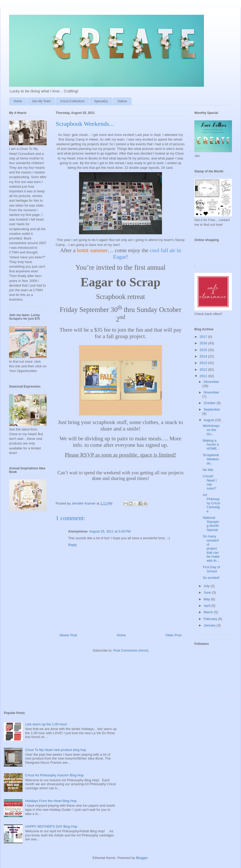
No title (208, 470)
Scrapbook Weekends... (211, 459)
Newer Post (68, 635)
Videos (122, 101)
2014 (204, 356)
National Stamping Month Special (211, 524)
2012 (204, 370)
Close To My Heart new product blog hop (56, 750)
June (208, 592)
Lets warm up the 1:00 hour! (46, 724)
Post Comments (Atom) (131, 650)
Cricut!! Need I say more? (210, 482)
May (207, 599)
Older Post (173, 635)
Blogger (142, 858)
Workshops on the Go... (211, 430)
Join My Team (41, 101)
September (212, 409)
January (210, 625)
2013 (204, 363)
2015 (204, 350)
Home (18, 101)
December (211, 382)
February (211, 619)
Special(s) (101, 101)
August (209, 420)
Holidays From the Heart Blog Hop (51, 801)
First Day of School (211, 569)
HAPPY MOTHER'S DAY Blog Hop (51, 826)
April (208, 606)
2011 (204, 376)
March (209, 612)
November (211, 392)
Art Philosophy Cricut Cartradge (211, 503)
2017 (204, 337)
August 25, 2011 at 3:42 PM (110, 531)
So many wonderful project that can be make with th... (211, 548)
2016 (204, 343)
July (207, 586)
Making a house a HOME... (211, 444)
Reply (72, 545)
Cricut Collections (72, 101)
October (210, 403)
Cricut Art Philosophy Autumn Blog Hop (54, 775)
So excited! (211, 578)
